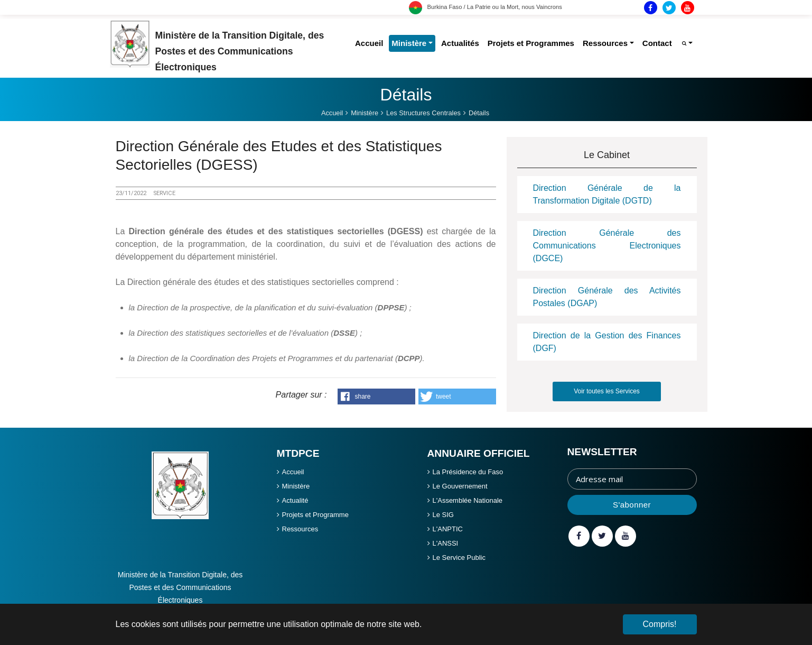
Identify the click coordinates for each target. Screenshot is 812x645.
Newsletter (602, 452)
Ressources (300, 529)
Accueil (293, 472)
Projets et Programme (315, 515)
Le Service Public (459, 558)
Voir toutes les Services (607, 391)
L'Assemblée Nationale (468, 500)
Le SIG (443, 515)
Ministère (296, 486)
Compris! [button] (659, 624)
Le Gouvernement (460, 486)
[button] (377, 397)
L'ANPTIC (448, 529)
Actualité (295, 500)
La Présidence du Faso (468, 472)
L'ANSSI (446, 543)
